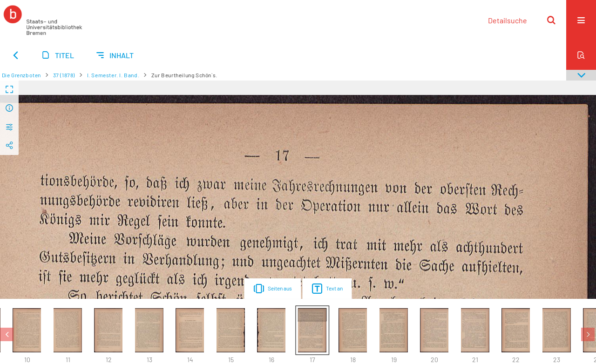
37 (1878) (64, 75)
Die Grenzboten (21, 75)
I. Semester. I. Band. (113, 75)
